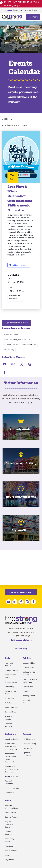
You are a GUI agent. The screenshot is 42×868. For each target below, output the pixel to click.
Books (7, 855)
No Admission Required (11, 345)
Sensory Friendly (9, 350)
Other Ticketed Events (29, 345)
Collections (11, 734)
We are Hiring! (21, 648)
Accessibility (10, 698)
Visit (7, 658)
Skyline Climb (28, 687)
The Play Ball (27, 748)
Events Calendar (11, 682)
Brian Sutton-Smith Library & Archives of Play (11, 746)
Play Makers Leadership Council (9, 824)
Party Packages (11, 703)
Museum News (10, 813)
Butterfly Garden (29, 696)
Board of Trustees (12, 817)
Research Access (12, 776)
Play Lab (26, 691)
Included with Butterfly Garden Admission (17, 340)
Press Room (9, 846)
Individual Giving (29, 739)
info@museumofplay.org (21, 640)
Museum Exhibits (29, 663)
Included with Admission (14, 297)
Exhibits (27, 658)
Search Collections (12, 739)
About (8, 800)
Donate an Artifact (12, 788)
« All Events (7, 119)
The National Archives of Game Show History (12, 769)
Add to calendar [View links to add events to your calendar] (19, 265)
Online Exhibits (28, 668)
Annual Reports (11, 851)
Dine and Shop (10, 712)
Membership (10, 687)
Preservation (10, 793)
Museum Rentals (11, 707)
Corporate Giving (29, 744)
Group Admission (11, 670)
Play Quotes (9, 860)
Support (27, 734)
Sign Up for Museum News (17, 323)
